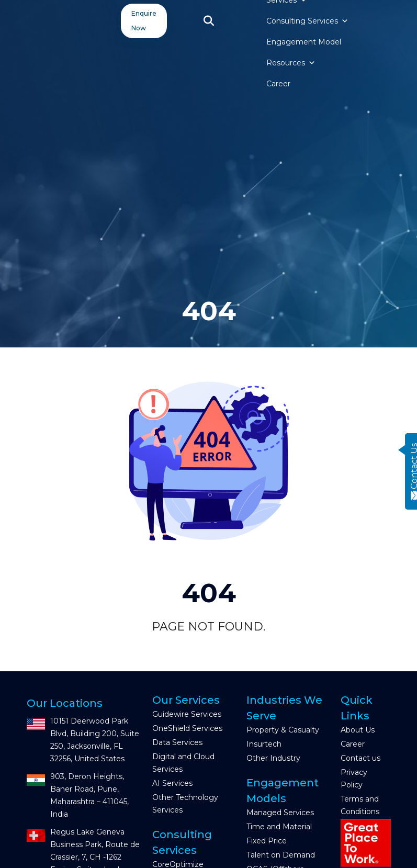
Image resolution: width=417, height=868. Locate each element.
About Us (358, 730)
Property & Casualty (283, 730)
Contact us (360, 758)
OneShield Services (187, 728)
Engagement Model (304, 42)
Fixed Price (267, 841)
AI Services (172, 783)
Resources (291, 63)
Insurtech (264, 744)
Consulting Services (307, 21)
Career (278, 84)
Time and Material (279, 827)
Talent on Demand (281, 855)
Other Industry (273, 758)
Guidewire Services (187, 714)
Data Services (177, 742)
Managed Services (280, 813)
